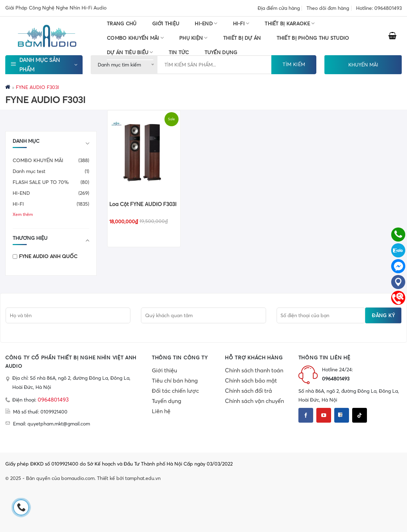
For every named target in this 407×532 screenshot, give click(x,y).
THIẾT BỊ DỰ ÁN (242, 38)
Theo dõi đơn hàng (328, 8)
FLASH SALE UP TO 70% (41, 182)
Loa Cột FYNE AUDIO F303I (143, 204)
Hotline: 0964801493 (379, 8)
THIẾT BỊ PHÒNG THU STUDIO (313, 38)
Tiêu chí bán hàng (175, 380)
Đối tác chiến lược (175, 391)
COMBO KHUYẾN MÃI (135, 38)
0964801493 (53, 399)
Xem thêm (23, 214)
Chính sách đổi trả (248, 391)
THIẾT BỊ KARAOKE (290, 23)
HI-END (206, 23)
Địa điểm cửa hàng (279, 8)
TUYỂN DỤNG (221, 52)
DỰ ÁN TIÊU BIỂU (130, 52)
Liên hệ (161, 411)
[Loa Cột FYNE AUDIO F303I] (144, 153)
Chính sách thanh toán (254, 370)
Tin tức (179, 52)
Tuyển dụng (167, 401)
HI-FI (241, 23)
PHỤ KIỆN (193, 38)
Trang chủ (122, 24)
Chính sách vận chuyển (254, 401)
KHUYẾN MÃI (363, 65)
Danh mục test (29, 171)
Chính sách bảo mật (251, 380)
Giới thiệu (166, 24)
